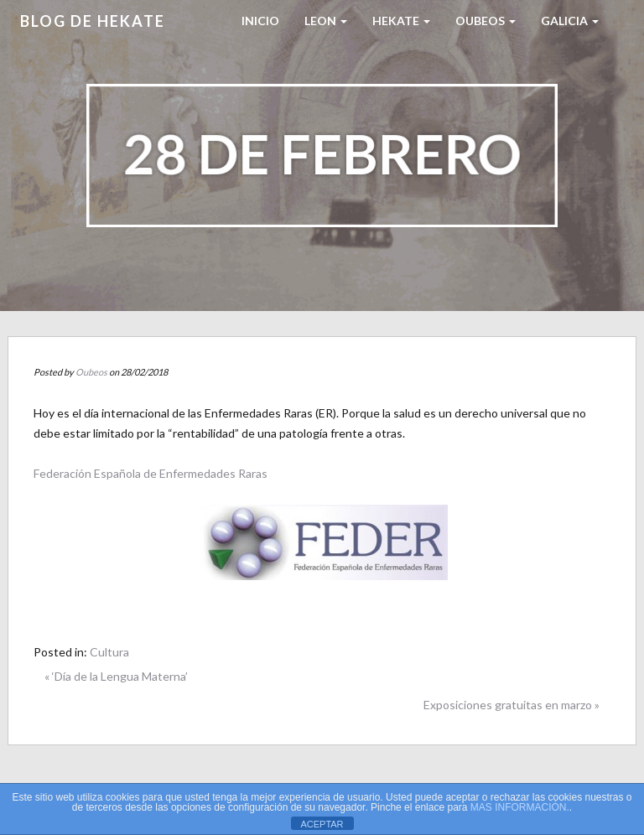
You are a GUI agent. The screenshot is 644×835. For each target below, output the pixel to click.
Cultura (109, 652)
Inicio (260, 21)
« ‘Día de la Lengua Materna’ (116, 676)
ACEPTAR (322, 824)
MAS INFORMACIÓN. (520, 807)
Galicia (570, 21)
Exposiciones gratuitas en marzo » (512, 705)
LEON (326, 21)
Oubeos (486, 21)
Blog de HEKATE (93, 21)
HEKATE (401, 21)
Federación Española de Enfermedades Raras (151, 473)
